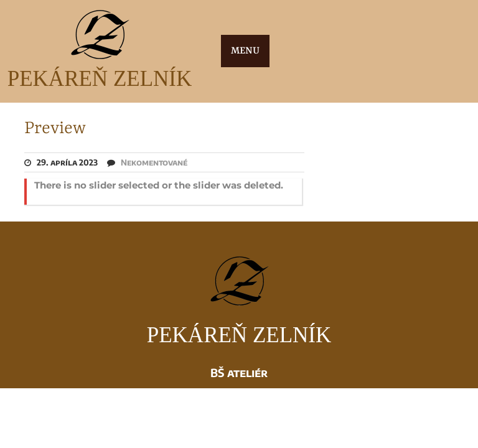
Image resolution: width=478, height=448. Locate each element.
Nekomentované (154, 162)
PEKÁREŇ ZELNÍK (100, 79)
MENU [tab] (245, 51)
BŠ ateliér (239, 372)
